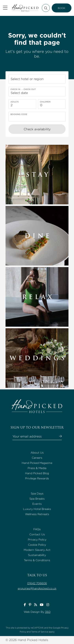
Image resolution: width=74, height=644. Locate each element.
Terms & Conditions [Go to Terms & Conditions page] (37, 560)
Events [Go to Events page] (37, 504)
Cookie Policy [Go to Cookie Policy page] (37, 545)
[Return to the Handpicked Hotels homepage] (25, 8)
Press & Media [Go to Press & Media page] (37, 468)
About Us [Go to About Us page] (37, 453)
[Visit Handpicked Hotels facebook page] (25, 605)
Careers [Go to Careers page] (37, 458)
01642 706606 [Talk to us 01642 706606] (37, 583)
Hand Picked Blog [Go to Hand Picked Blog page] (37, 473)
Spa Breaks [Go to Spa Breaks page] (37, 499)
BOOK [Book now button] (62, 8)
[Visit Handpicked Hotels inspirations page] (36, 605)
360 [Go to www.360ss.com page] (48, 612)
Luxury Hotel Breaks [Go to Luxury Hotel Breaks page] (37, 509)
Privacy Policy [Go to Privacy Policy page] (37, 540)
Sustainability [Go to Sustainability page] (37, 555)
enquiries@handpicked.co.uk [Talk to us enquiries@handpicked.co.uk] (37, 588)
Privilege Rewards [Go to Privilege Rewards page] (37, 478)
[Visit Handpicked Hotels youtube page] (42, 605)
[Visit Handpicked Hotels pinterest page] (30, 605)
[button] (37, 79)
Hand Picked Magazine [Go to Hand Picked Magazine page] (37, 463)
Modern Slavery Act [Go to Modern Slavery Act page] (37, 550)
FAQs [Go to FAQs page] (37, 529)
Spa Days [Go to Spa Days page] (37, 493)
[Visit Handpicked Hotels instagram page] (48, 605)
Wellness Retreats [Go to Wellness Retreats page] (37, 514)
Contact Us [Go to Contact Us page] (37, 534)
